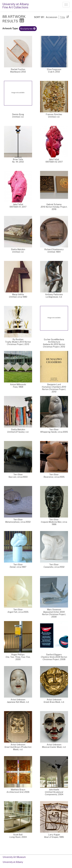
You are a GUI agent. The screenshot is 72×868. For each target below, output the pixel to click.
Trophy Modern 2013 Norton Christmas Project (18, 343)
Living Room (15, 837)
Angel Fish (12, 612)
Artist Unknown (18, 700)
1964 (58, 252)
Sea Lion (12, 477)
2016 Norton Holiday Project (54, 207)
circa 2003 (22, 477)
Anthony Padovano (54, 294)
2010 (54, 392)
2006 (27, 792)
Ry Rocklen (18, 339)
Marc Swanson (54, 610)
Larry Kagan (54, 835)
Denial (13, 567)
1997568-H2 (51, 162)
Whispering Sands (48, 432)
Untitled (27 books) (16, 432)
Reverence (48, 477)
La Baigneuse (52, 297)
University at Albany (13, 862)
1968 (21, 387)
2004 (61, 794)
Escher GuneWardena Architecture (54, 341)
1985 (62, 837)
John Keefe (54, 790)
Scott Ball (18, 835)
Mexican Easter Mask (52, 747)
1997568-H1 (15, 207)
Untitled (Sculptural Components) (54, 793)
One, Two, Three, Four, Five (18, 657)
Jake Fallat (54, 159)
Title (63, 17)
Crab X (51, 72)
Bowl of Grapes (51, 837)
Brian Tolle (18, 159)
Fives (15, 387)
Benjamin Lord (54, 384)
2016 (54, 209)
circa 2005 (63, 432)
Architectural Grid (15, 792)
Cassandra (48, 567)
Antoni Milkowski (18, 384)
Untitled (16, 117)
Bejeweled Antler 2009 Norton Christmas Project (54, 613)
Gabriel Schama (54, 204)
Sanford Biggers (54, 655)
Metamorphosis (12, 522)
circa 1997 (21, 567)
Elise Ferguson (54, 69)
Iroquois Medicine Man (51, 522)
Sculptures (28, 29)
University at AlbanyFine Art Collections (16, 6)
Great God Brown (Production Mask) (18, 748)
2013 (27, 344)
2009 (54, 617)
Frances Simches (54, 114)
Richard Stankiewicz (54, 249)
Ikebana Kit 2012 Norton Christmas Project (54, 345)
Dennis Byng (18, 114)
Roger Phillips (18, 655)
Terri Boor (54, 429)
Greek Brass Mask (52, 702)
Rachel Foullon (18, 69)
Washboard (15, 72)
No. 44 (15, 162)
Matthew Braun (18, 790)
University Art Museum (14, 857)
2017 (60, 162)
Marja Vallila (18, 294)
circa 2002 (26, 522)
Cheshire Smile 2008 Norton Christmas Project (54, 658)
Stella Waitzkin (18, 249)
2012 (24, 72)
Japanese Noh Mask (16, 702)
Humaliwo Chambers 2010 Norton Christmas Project (54, 388)
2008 (63, 659)
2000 (18, 659)
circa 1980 (22, 297)
